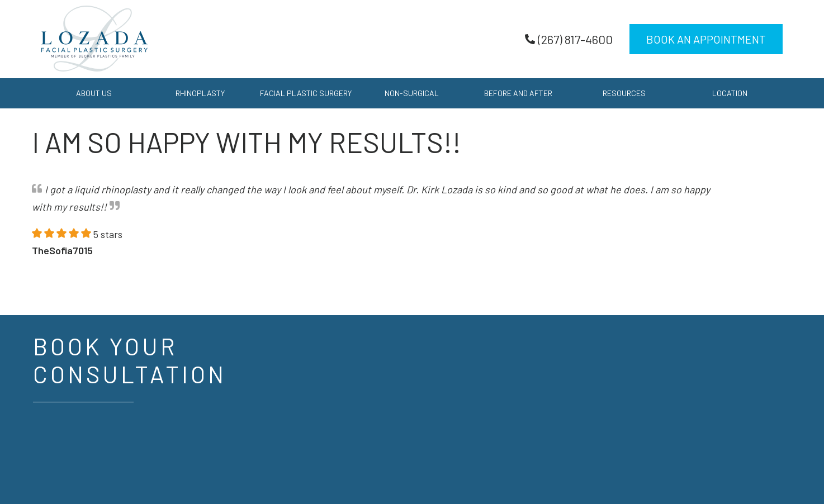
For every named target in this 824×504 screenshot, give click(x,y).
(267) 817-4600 (569, 39)
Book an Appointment (706, 39)
